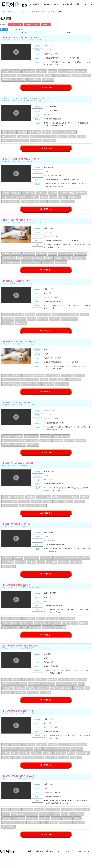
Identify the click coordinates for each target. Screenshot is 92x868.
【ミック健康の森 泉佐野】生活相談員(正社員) (19, 648)
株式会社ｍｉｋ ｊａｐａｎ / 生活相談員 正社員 (18, 651)
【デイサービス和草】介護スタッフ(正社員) (18, 343)
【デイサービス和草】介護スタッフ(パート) (18, 221)
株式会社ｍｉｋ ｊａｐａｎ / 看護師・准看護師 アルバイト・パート (24, 590)
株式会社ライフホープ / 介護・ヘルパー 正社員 (18, 781)
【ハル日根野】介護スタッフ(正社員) (16, 526)
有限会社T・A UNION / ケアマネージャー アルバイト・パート (23, 102)
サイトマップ (68, 855)
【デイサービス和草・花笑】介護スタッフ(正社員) (21, 160)
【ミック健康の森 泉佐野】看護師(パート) (18, 587)
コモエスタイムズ (51, 4)
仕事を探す (34, 4)
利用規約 (39, 855)
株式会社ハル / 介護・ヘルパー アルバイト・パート (19, 285)
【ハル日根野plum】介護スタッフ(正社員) (18, 465)
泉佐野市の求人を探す (45, 12)
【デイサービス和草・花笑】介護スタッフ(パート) (21, 38)
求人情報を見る (46, 88)
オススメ (23, 33)
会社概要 (31, 855)
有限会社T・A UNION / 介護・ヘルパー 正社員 (17, 163)
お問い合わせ (49, 855)
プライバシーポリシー (82, 855)
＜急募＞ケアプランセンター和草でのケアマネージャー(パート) (26, 99)
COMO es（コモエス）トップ (10, 12)
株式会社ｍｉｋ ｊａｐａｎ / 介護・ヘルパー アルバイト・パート (24, 716)
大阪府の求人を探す (28, 12)
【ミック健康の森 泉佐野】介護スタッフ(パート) (20, 714)
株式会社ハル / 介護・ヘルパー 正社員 (15, 468)
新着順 (69, 33)
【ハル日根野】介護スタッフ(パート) (16, 404)
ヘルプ (58, 855)
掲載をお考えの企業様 (71, 4)
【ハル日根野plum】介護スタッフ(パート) (18, 282)
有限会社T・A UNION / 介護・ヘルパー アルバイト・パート (22, 40)
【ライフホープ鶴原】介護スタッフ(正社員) (18, 779)
